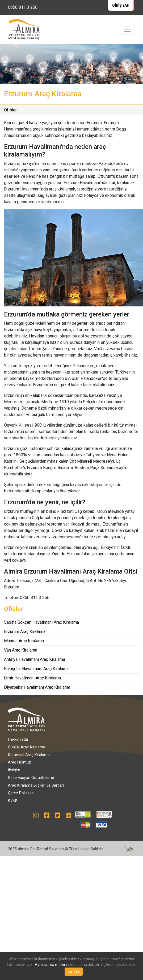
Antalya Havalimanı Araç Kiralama (35, 659)
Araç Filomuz (19, 762)
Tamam (74, 972)
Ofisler (10, 110)
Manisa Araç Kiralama (24, 641)
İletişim (14, 770)
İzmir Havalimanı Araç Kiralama (32, 678)
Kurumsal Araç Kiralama (29, 755)
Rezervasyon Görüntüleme (31, 778)
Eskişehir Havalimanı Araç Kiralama (36, 669)
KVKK (13, 801)
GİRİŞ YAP (121, 5)
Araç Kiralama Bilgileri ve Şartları (36, 785)
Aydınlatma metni (50, 965)
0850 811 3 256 (23, 7)
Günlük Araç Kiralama (27, 747)
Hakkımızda (18, 740)
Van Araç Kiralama (21, 650)
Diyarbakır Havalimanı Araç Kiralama (37, 687)
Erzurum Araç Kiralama (25, 632)
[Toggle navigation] (127, 29)
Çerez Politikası (21, 793)
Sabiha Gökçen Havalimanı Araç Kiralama (41, 622)
